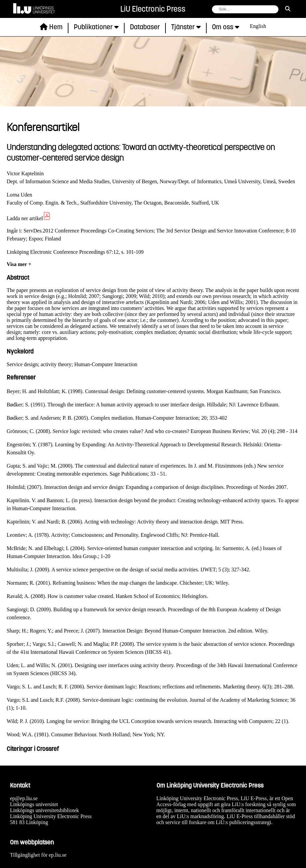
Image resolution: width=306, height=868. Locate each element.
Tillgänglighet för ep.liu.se (38, 855)
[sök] (288, 9)
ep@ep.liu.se (24, 798)
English (258, 26)
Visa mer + (19, 264)
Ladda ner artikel (29, 218)
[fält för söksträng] (245, 9)
